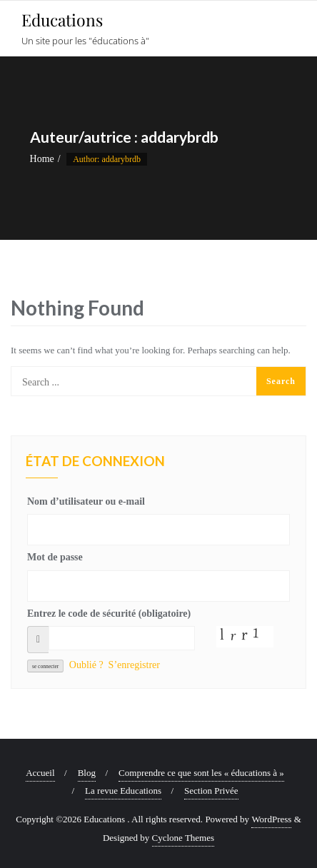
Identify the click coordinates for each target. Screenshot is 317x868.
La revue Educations (123, 791)
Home (42, 159)
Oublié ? (86, 665)
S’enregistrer (134, 665)
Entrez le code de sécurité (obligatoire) (109, 614)
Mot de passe (55, 557)
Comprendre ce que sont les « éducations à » (201, 773)
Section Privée (211, 791)
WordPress (271, 819)
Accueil (40, 773)
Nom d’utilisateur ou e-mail (86, 501)
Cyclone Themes (183, 838)
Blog (87, 773)
